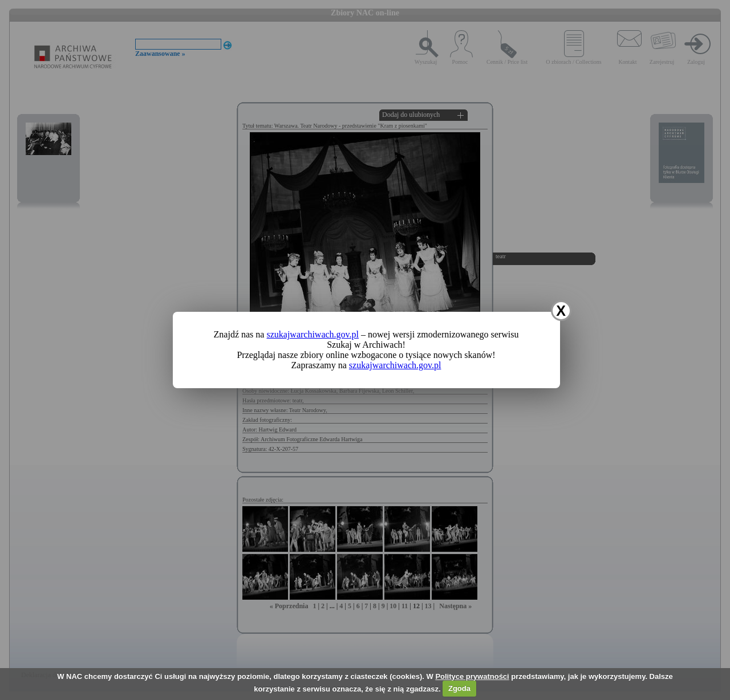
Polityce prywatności (472, 676)
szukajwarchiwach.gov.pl (313, 334)
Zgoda (459, 688)
